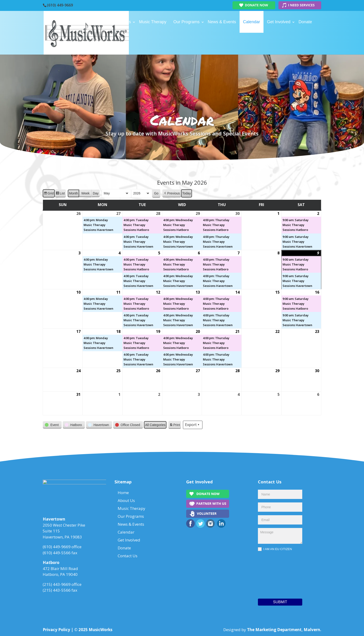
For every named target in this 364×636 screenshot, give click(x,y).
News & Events (222, 22)
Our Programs (187, 22)
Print (175, 426)
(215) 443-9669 (57, 586)
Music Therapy (153, 22)
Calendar (252, 22)
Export (193, 425)
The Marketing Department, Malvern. (284, 630)
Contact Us (106, 44)
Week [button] (85, 193)
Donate (305, 22)
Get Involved (279, 22)
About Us (122, 22)
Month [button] (73, 193)
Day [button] (96, 193)
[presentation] (277, 574)
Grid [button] (49, 194)
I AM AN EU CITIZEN (275, 549)
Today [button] (187, 193)
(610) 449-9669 (60, 5)
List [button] (60, 194)
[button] (172, 193)
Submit (280, 602)
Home (101, 22)
